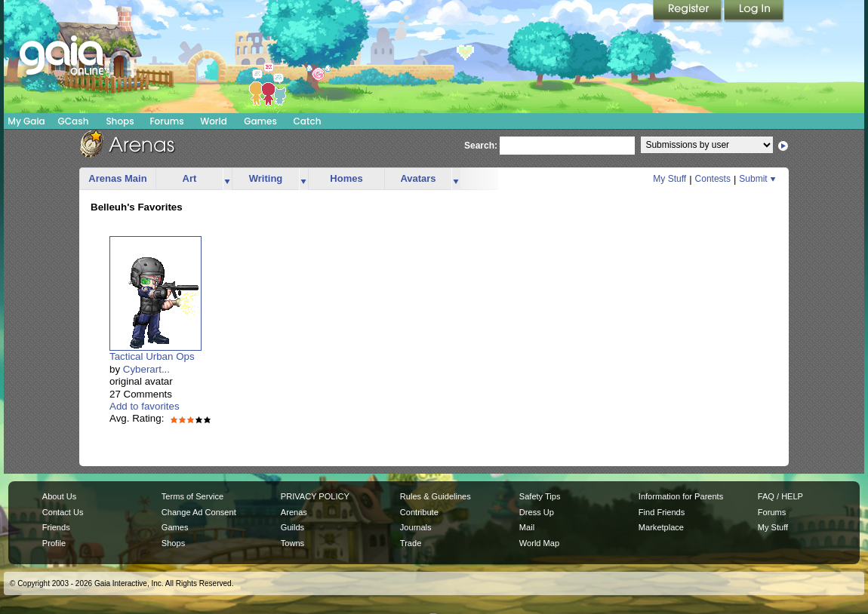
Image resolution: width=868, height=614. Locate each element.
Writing (266, 178)
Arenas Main (117, 178)
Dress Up (537, 512)
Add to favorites (145, 406)
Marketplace (661, 527)
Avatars (418, 178)
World (214, 121)
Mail (527, 527)
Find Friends (662, 512)
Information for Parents (681, 496)
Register (688, 11)
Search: (481, 146)
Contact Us (63, 512)
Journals (416, 527)
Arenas (294, 512)
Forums (166, 121)
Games (260, 121)
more (227, 179)
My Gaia (26, 121)
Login (754, 11)
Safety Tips (540, 496)
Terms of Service (192, 496)
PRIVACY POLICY (315, 496)
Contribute (419, 512)
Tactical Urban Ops (152, 356)
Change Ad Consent (199, 512)
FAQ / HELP (780, 496)
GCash (74, 121)
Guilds (292, 527)
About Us (59, 496)
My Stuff (669, 179)
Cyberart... (146, 369)
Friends (56, 527)
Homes (346, 178)
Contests (713, 179)
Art (190, 178)
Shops (120, 121)
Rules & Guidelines (436, 496)
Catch (308, 121)
